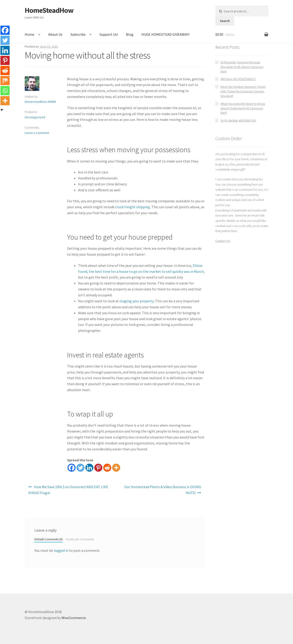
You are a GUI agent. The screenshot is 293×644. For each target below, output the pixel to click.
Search (225, 21)
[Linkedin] (89, 468)
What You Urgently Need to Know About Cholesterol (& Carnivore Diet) (243, 108)
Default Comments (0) (49, 539)
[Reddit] (107, 468)
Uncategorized (35, 117)
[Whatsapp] (5, 91)
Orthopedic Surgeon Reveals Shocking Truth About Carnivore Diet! (242, 67)
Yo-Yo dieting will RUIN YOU (238, 120)
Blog (130, 34)
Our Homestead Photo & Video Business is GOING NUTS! (163, 490)
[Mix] (5, 81)
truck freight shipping (133, 207)
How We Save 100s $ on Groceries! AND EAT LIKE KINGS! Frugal (68, 490)
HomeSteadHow (49, 10)
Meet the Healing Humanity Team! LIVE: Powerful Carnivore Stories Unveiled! (243, 91)
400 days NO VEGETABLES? (238, 79)
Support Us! (109, 34)
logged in (61, 550)
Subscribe (78, 34)
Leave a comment (37, 133)
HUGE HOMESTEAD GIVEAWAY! (165, 34)
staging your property (137, 301)
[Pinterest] (98, 468)
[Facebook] (72, 468)
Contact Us (223, 241)
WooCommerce (74, 618)
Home (30, 34)
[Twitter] (80, 468)
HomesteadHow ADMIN (40, 102)
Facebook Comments (80, 539)
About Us (55, 34)
